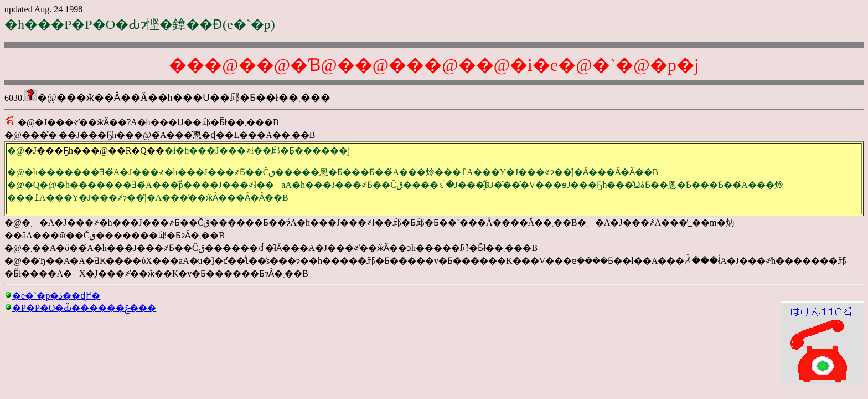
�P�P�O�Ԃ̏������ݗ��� (84, 308)
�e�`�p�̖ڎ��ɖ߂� (56, 296)
